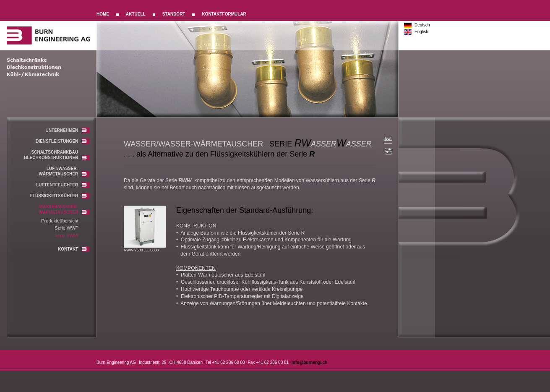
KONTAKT (74, 249)
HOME (103, 14)
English (421, 32)
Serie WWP (66, 228)
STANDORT (174, 14)
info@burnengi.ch (309, 362)
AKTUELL (136, 14)
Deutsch (422, 25)
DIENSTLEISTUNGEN (63, 141)
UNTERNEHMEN (67, 130)
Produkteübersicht (60, 221)
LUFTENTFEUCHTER (63, 185)
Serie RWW (66, 235)
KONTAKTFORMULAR (224, 14)
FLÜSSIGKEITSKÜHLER (60, 196)
